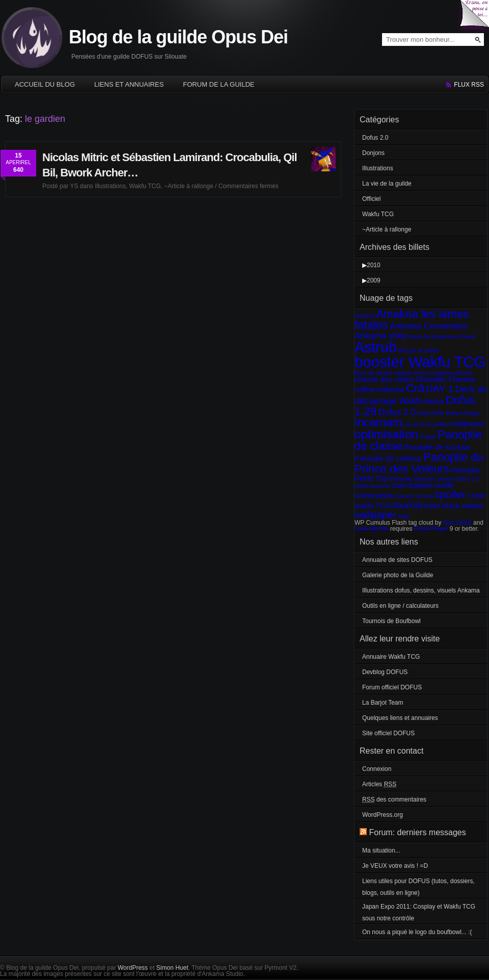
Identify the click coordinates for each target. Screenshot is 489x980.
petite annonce (372, 486)
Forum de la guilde (219, 84)
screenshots (374, 496)
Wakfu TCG (145, 186)
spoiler (450, 494)
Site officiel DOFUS (388, 733)
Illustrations (110, 186)
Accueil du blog (45, 84)
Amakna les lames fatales (412, 319)
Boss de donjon (373, 373)
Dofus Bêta (431, 413)
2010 (374, 265)
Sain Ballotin (412, 485)
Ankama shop (381, 336)
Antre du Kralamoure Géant (442, 337)
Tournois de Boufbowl (391, 621)
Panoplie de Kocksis (438, 447)
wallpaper (375, 515)
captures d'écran (452, 373)
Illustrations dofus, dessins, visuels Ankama (421, 590)
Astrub (376, 347)
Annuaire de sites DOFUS (397, 560)
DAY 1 (440, 389)
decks (434, 401)
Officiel (371, 199)
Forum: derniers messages (417, 832)
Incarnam (378, 422)
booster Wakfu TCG (420, 362)
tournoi (408, 505)
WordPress (133, 968)
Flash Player (431, 529)
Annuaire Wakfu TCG (391, 657)
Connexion (377, 769)
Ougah (428, 436)
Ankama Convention (429, 326)
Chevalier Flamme (445, 379)
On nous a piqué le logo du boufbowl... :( (417, 932)
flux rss (469, 85)
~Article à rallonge (188, 186)
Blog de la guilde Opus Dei (178, 37)
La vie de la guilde (387, 184)
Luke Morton (372, 529)
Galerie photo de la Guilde (398, 575)
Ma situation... (381, 850)
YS (74, 186)
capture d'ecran (412, 373)
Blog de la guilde (418, 350)
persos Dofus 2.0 (459, 479)
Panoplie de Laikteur (388, 458)
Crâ (415, 388)
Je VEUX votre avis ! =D (395, 866)
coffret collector (379, 390)
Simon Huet (172, 968)
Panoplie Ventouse (413, 479)
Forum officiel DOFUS (392, 687)
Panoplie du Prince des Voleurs (419, 463)
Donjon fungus (463, 413)
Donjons (373, 153)
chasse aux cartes (384, 379)
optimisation (386, 434)
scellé (444, 485)
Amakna (364, 316)
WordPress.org (383, 815)
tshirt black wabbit (454, 506)
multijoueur (467, 424)
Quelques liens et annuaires (400, 718)
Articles (379, 784)
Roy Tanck (457, 523)
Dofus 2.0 (375, 138)
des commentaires (394, 800)
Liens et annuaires (129, 84)
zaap (404, 516)
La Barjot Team (383, 703)
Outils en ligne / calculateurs (400, 606)
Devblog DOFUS (385, 672)
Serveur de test (414, 496)
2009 (374, 280)
